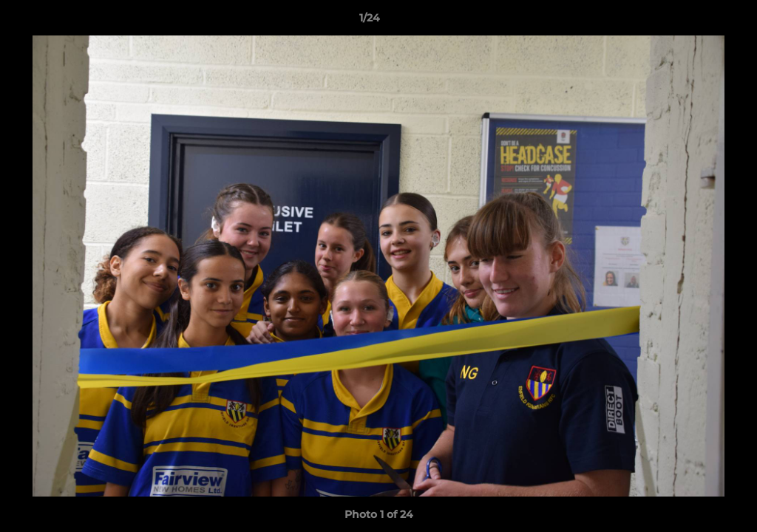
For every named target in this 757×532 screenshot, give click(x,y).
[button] (695, 21)
